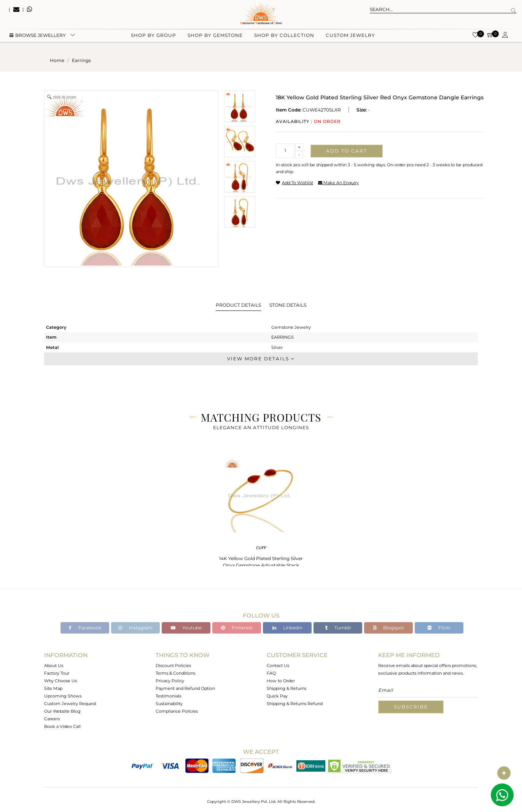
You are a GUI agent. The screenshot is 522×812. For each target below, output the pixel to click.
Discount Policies (173, 666)
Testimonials (168, 696)
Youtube (186, 628)
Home (57, 60)
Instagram (135, 628)
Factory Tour (57, 673)
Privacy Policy (170, 681)
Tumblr (338, 628)
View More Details (261, 359)
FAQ (271, 673)
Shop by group (154, 38)
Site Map (53, 688)
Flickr (439, 628)
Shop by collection (284, 38)
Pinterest (237, 628)
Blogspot (388, 628)
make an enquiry (338, 183)
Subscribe (411, 707)
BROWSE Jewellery (38, 38)
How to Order (281, 681)
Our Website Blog (62, 711)
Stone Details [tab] (288, 305)
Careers (52, 719)
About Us (54, 666)
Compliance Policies (177, 711)
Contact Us (278, 666)
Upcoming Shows (63, 696)
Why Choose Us (60, 681)
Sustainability (169, 704)
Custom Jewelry (350, 38)
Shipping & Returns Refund (295, 704)
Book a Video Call (62, 726)
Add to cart (347, 151)
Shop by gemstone (215, 38)
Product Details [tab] (238, 305)
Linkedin (287, 628)
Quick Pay (277, 696)
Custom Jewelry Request (70, 704)
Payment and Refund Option (185, 688)
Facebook (85, 628)
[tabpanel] (261, 513)
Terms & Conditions (175, 673)
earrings (81, 60)
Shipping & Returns (286, 688)
